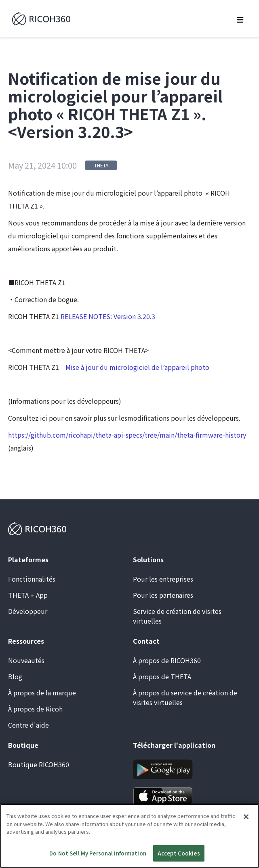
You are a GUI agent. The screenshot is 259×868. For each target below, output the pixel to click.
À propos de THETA (162, 676)
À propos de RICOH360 (167, 660)
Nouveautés (26, 660)
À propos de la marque (42, 693)
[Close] (246, 827)
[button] (240, 19)
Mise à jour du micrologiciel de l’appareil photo (137, 367)
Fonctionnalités (32, 579)
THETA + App (28, 595)
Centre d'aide (28, 725)
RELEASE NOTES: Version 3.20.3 (108, 316)
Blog (15, 676)
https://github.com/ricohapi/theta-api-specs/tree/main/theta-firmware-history (127, 435)
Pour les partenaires (163, 595)
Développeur (28, 611)
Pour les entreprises (163, 579)
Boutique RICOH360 (39, 764)
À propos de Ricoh (35, 709)
